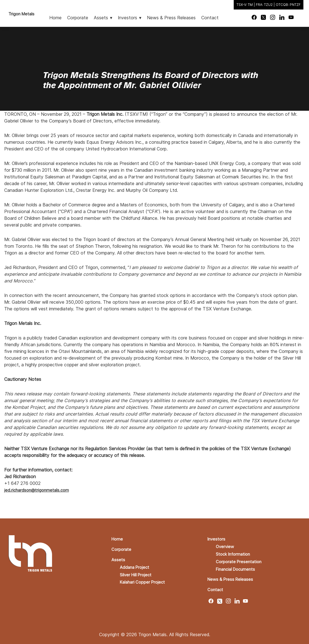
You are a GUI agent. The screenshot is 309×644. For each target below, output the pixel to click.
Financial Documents (237, 568)
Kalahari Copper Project (144, 581)
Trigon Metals (23, 14)
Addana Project (136, 566)
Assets (119, 559)
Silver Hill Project (137, 573)
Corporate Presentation (240, 560)
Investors (217, 539)
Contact (216, 588)
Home (118, 539)
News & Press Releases (232, 578)
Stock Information (235, 553)
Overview (225, 546)
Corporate (122, 549)
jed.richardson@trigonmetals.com (38, 490)
